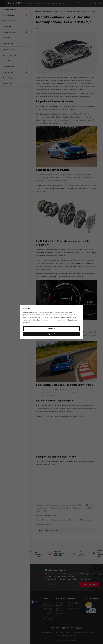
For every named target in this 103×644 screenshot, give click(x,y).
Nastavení (51, 329)
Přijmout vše (52, 334)
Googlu (40, 317)
